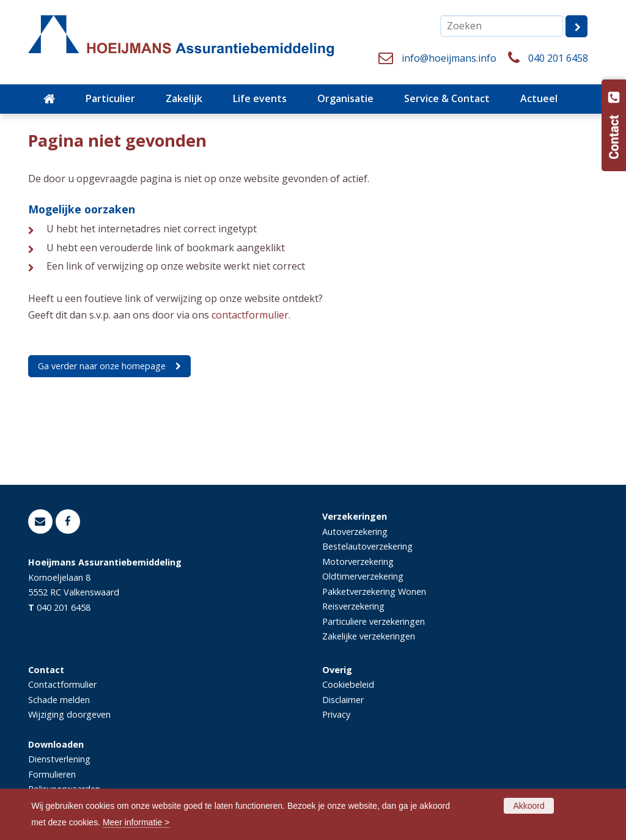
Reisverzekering (353, 606)
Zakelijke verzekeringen (369, 636)
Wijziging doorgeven (69, 714)
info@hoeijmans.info (449, 58)
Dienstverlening (59, 759)
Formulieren (52, 774)
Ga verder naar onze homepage (102, 366)
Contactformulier (62, 684)
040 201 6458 (558, 58)
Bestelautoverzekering (367, 546)
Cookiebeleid (348, 684)
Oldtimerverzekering (363, 576)
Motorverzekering (358, 562)
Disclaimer (343, 700)
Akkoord (528, 806)
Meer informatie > (136, 822)
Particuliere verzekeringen (374, 621)
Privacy (336, 714)
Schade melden (59, 700)
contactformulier (250, 315)
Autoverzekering (355, 532)
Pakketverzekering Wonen (374, 591)
